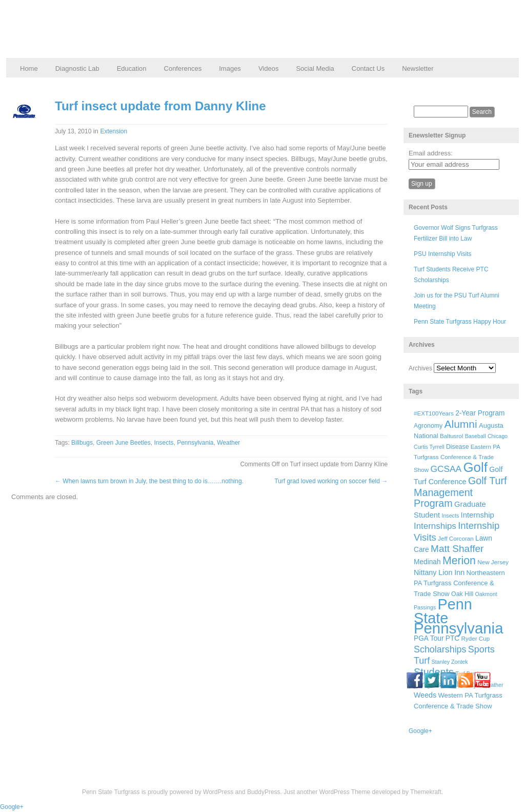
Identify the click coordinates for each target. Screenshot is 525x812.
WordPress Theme (345, 792)
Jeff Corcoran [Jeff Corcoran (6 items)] (456, 538)
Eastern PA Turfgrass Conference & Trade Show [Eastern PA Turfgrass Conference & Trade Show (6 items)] (457, 458)
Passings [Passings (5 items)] (425, 607)
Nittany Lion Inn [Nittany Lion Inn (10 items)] (439, 572)
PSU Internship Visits (443, 254)
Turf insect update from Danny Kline (160, 106)
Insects (164, 443)
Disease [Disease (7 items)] (458, 447)
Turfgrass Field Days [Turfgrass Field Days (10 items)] (447, 684)
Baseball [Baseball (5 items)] (476, 436)
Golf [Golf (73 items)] (476, 467)
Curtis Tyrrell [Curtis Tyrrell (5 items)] (429, 447)
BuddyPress (264, 792)
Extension (114, 131)
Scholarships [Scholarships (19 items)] (440, 649)
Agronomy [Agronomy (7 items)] (428, 426)
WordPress (218, 792)
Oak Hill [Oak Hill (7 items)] (462, 594)
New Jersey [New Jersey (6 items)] (493, 562)
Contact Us (368, 68)
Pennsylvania (195, 443)
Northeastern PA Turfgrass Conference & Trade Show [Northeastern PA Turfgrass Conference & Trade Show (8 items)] (459, 583)
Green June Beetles (124, 443)
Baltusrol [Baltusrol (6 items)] (451, 436)
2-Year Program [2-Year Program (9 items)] (480, 413)
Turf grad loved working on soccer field (331, 481)
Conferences (183, 68)
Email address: (431, 153)
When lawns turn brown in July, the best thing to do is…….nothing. (149, 481)
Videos (269, 68)
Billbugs (82, 443)
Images (230, 68)
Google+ (420, 731)
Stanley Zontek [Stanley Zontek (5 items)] (450, 662)
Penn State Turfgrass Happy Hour (460, 322)
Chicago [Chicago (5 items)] (498, 436)
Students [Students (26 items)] (434, 672)
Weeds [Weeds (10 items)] (425, 695)
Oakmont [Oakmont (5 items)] (486, 594)
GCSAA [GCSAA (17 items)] (446, 469)
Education (132, 68)
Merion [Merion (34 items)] (459, 561)
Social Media (315, 68)
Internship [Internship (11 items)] (478, 515)
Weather (228, 443)
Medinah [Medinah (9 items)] (427, 562)
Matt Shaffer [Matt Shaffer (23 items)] (457, 549)
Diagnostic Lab (77, 68)
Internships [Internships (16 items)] (435, 526)
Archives (420, 368)
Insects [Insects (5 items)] (450, 516)
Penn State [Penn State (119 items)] (443, 611)
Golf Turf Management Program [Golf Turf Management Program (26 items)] (460, 492)
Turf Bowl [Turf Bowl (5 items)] (467, 674)
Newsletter (418, 68)
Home (29, 68)
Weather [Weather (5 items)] (493, 685)
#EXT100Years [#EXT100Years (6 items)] (434, 413)
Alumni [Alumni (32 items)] (461, 424)
